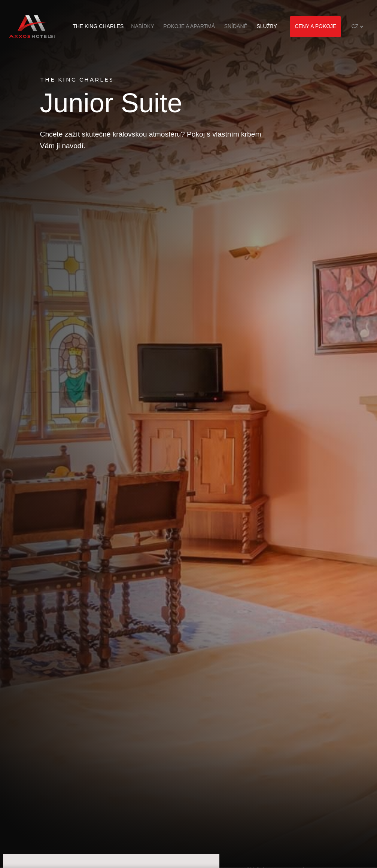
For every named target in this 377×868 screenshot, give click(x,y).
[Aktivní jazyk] (357, 26)
